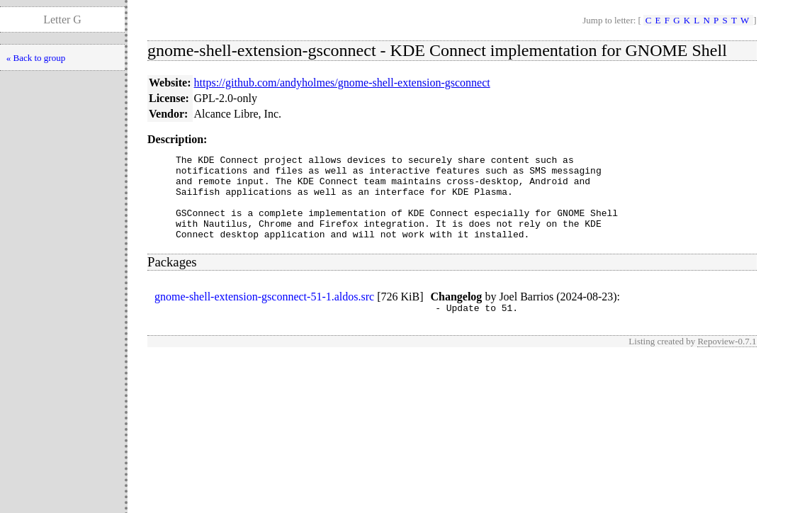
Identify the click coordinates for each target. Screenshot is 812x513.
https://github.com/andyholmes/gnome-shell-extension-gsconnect (342, 83)
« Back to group (36, 58)
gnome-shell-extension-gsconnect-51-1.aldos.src (264, 314)
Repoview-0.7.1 (727, 360)
